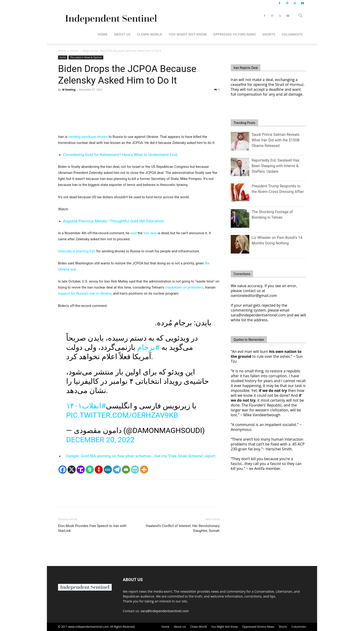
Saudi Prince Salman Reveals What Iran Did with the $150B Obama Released (276, 140)
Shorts (269, 34)
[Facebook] (63, 470)
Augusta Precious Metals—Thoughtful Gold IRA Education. (114, 221)
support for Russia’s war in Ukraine (85, 293)
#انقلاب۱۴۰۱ (86, 406)
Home (102, 34)
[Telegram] (117, 470)
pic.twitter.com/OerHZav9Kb (122, 415)
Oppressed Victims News (235, 34)
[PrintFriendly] (135, 470)
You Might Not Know (188, 34)
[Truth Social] (81, 470)
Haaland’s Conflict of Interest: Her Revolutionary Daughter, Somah (183, 528)
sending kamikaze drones (88, 137)
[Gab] (90, 470)
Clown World (150, 34)
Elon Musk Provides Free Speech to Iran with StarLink (92, 528)
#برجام (148, 347)
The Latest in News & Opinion (86, 57)
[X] (72, 470)
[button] (300, 16)
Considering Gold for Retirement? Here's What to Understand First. (121, 155)
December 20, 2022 (100, 440)
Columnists (292, 34)
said (133, 233)
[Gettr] (99, 470)
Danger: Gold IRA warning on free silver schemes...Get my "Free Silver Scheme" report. (141, 456)
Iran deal (150, 233)
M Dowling (69, 89)
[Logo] (110, 16)
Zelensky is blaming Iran (77, 251)
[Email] (126, 470)
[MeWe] (108, 470)
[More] (144, 470)
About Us (122, 34)
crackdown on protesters (184, 287)
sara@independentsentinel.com (165, 611)
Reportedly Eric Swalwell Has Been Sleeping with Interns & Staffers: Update (276, 166)
